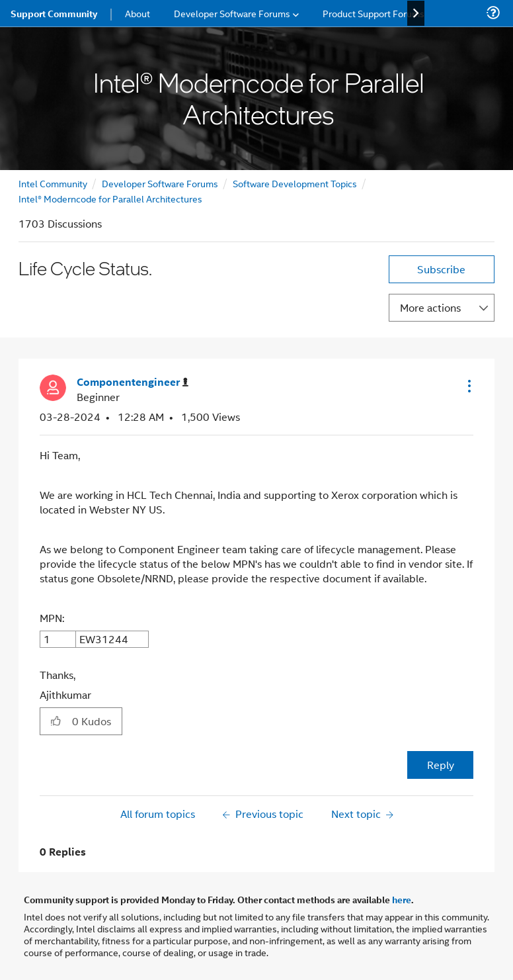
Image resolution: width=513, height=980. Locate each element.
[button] (468, 386)
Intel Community (53, 183)
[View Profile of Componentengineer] (133, 382)
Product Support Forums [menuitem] (374, 13)
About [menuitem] (138, 13)
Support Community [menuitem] (54, 13)
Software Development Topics (295, 183)
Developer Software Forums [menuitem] (232, 13)
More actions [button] (430, 307)
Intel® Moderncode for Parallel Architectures (110, 198)
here (402, 899)
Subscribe (441, 269)
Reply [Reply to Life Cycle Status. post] (441, 765)
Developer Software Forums (160, 183)
